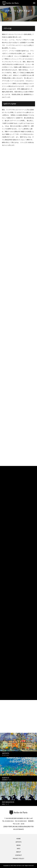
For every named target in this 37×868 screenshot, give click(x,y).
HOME (19, 839)
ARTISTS (18, 842)
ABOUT (18, 852)
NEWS (19, 845)
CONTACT (18, 855)
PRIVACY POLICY (18, 859)
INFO (18, 849)
